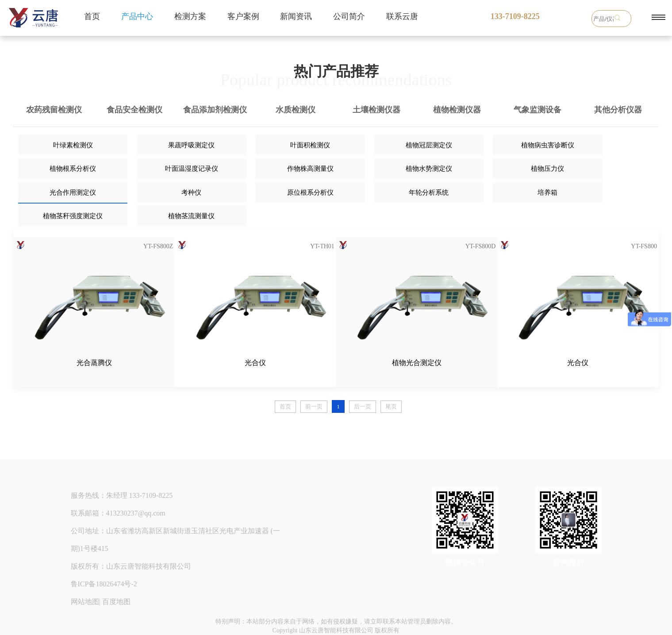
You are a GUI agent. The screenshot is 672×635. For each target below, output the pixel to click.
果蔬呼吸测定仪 (191, 145)
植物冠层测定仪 (429, 145)
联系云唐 (402, 16)
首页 (92, 16)
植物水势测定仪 (429, 169)
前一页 (314, 406)
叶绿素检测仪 (73, 145)
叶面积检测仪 (310, 145)
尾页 (391, 406)
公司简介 (349, 16)
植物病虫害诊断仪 (548, 145)
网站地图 (85, 602)
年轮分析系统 (429, 192)
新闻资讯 (296, 16)
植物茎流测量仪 (191, 216)
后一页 (363, 406)
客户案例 (243, 16)
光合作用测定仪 (73, 192)
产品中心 (137, 16)
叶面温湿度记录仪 (192, 169)
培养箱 (547, 192)
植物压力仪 (547, 169)
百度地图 (116, 602)
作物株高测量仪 (310, 169)
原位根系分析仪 (310, 192)
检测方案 (190, 16)
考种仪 (191, 192)
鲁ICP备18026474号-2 (104, 584)
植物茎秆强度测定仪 (73, 216)
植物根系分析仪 (73, 169)
